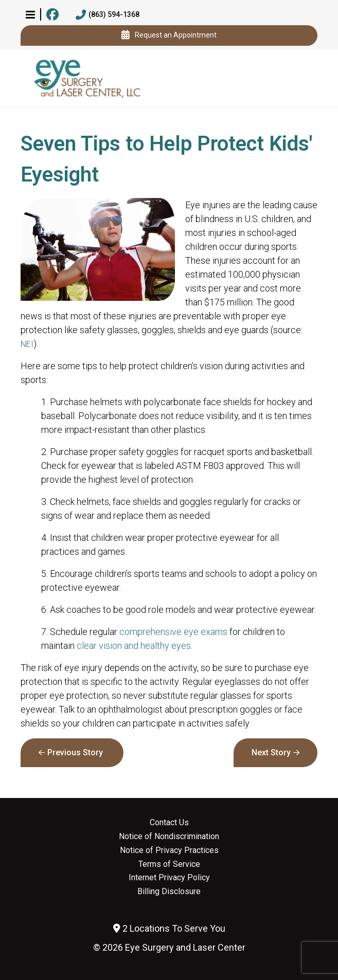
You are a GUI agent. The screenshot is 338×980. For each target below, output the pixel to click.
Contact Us (169, 823)
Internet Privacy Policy (169, 878)
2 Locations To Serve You (169, 928)
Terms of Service (169, 864)
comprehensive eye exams (173, 632)
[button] (30, 14)
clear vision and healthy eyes (134, 646)
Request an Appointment (169, 35)
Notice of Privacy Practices (169, 850)
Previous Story (75, 752)
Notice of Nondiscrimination (169, 837)
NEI (27, 344)
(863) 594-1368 (108, 15)
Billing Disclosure (169, 892)
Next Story (271, 752)
